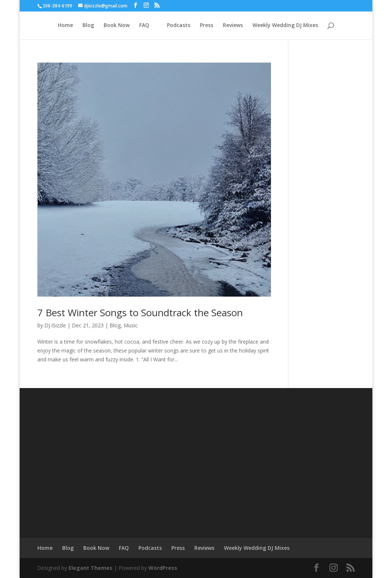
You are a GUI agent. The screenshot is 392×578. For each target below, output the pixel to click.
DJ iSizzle (55, 325)
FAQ (144, 26)
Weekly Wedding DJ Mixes (285, 26)
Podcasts (179, 26)
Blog (88, 26)
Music (131, 325)
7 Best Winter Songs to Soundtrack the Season (140, 313)
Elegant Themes (91, 568)
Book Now (117, 26)
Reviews (233, 26)
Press (207, 26)
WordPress (163, 568)
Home (65, 26)
